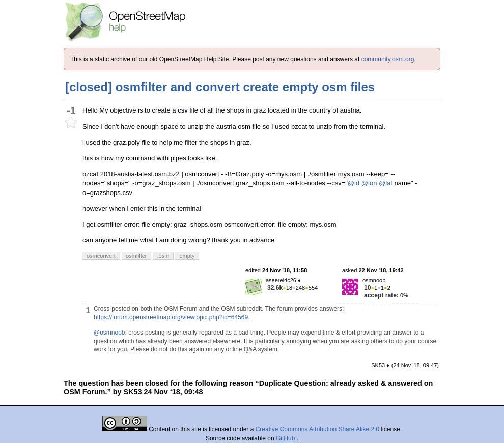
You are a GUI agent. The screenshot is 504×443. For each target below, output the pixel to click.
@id (354, 183)
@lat (386, 183)
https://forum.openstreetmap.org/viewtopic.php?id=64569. (172, 317)
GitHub (286, 438)
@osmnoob (109, 333)
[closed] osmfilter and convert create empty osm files (220, 87)
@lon (369, 183)
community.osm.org (388, 59)
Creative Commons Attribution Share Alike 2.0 (317, 429)
